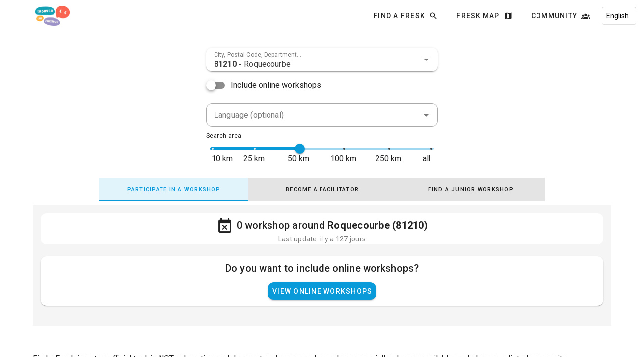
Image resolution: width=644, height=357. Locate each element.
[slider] (300, 149)
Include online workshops (276, 85)
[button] (426, 59)
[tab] (173, 189)
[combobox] (322, 59)
